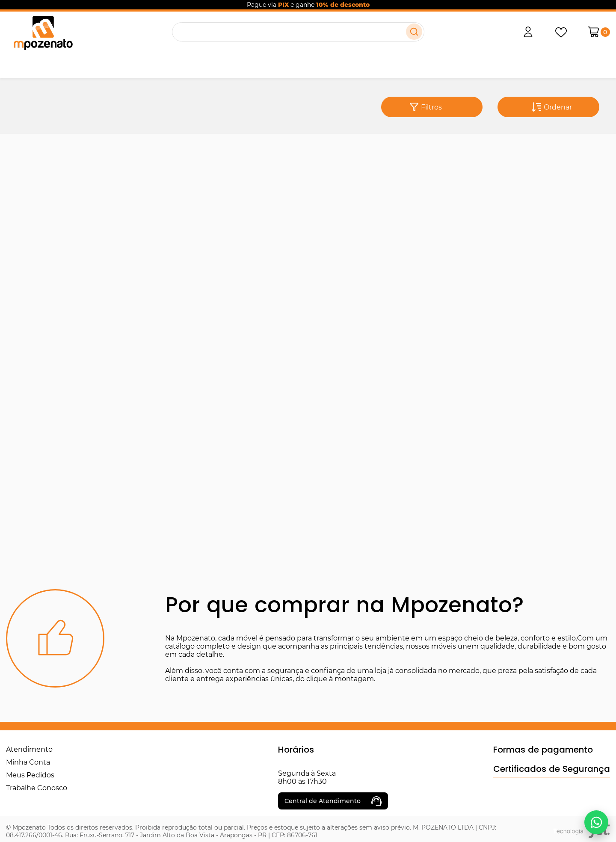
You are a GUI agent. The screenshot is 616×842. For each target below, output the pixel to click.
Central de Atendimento (333, 801)
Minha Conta (28, 762)
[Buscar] (414, 32)
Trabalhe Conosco (37, 788)
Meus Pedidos (30, 775)
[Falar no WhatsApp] (596, 822)
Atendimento (29, 749)
